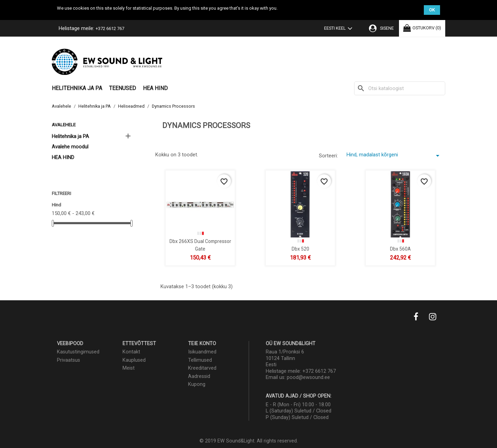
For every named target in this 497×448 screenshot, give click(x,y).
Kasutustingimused (78, 352)
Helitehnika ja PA (77, 88)
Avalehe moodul (70, 147)
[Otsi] (400, 88)
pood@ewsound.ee (308, 377)
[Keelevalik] (340, 29)
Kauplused (134, 360)
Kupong (197, 384)
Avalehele (64, 125)
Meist (129, 368)
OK (432, 10)
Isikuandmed (202, 352)
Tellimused (200, 360)
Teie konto (202, 344)
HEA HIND (155, 88)
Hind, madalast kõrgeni (394, 156)
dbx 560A (400, 249)
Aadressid (199, 376)
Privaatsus (69, 360)
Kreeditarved (202, 368)
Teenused (123, 88)
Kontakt (131, 352)
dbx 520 (300, 249)
